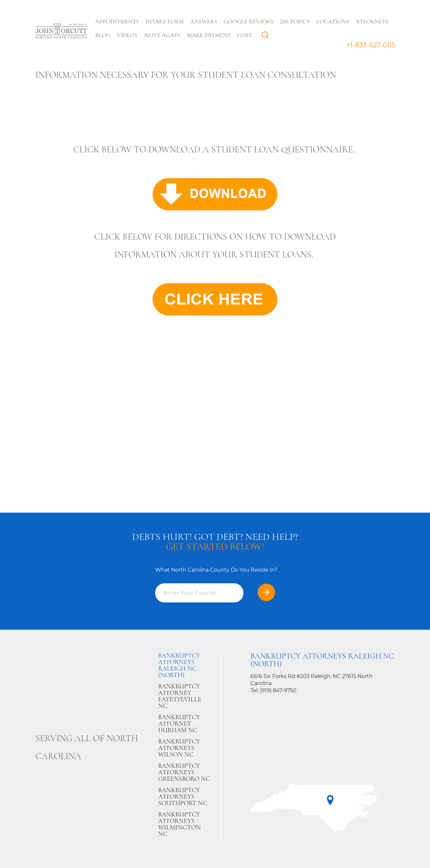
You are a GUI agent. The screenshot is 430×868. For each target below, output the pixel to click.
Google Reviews (249, 21)
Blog (103, 35)
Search (267, 37)
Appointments (117, 21)
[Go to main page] (61, 31)
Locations (333, 21)
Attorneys (372, 21)
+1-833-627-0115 (371, 45)
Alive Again (163, 35)
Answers (204, 21)
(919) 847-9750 (278, 690)
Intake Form (165, 21)
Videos (128, 35)
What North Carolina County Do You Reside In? (218, 570)
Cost (245, 35)
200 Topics (295, 21)
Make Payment (209, 35)
